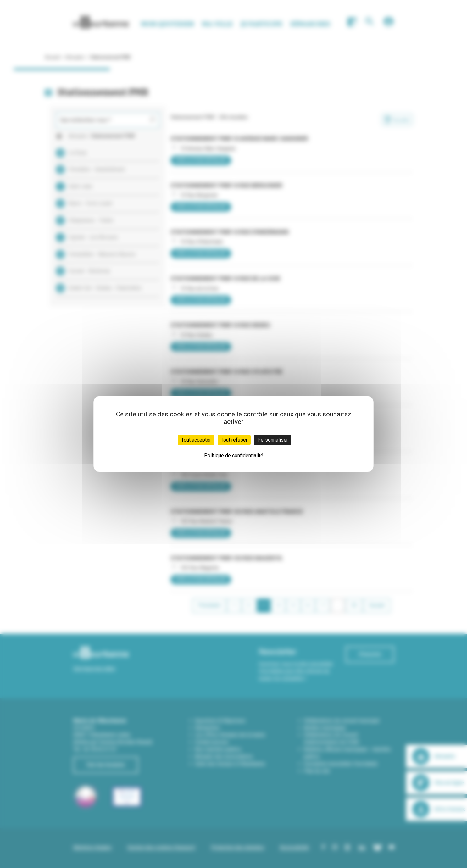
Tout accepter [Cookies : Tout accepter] (196, 440)
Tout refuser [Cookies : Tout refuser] (234, 440)
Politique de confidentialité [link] (234, 456)
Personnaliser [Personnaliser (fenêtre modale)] (273, 440)
